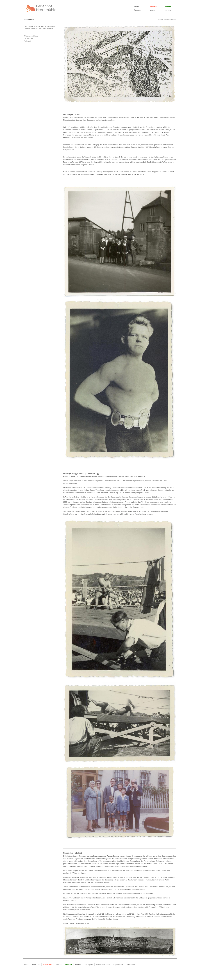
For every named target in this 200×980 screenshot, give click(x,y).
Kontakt (168, 10)
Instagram (89, 965)
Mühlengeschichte (31, 36)
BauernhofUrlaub (103, 965)
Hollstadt (27, 41)
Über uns (137, 10)
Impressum (118, 965)
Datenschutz (131, 965)
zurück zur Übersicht (166, 20)
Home (136, 7)
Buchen (168, 7)
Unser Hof (153, 7)
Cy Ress (27, 38)
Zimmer (152, 10)
